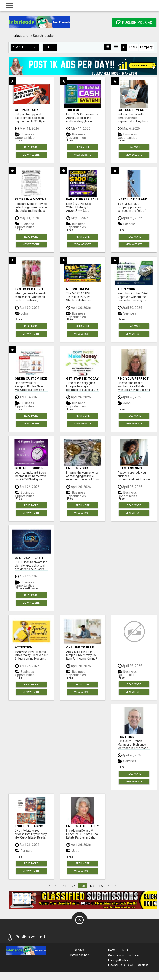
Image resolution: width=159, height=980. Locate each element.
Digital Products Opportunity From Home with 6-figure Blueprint (31, 468)
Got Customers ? (132, 110)
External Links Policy (121, 965)
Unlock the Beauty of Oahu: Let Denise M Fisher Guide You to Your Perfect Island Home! (83, 826)
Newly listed (26, 47)
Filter (50, 47)
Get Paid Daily (26, 110)
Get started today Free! (82, 379)
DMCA (124, 950)
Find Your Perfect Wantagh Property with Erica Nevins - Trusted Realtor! (133, 379)
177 (73, 886)
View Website (31, 155)
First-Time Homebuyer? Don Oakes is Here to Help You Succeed (133, 737)
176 (64, 886)
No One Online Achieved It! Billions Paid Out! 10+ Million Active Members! (82, 289)
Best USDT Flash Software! (29, 558)
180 (101, 886)
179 (92, 886)
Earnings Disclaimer (120, 960)
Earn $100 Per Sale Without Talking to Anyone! (82, 199)
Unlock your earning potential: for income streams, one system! (83, 468)
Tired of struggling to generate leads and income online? (80, 110)
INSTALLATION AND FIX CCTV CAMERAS (133, 199)
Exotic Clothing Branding (29, 289)
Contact (143, 965)
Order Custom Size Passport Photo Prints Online (31, 379)
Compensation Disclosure (124, 955)
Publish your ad (134, 22)
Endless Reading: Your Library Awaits (29, 826)
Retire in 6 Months (31, 199)
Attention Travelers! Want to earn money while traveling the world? (29, 647)
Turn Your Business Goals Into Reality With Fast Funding (132, 289)
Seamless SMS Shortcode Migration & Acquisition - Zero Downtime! (133, 468)
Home (112, 950)
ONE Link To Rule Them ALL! (80, 647)
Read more (31, 147)
